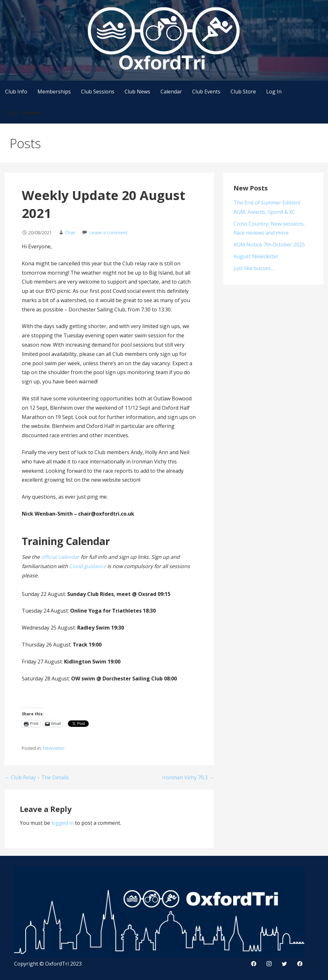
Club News (137, 92)
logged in (62, 823)
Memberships (54, 92)
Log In (274, 92)
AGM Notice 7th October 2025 (269, 245)
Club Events (206, 92)
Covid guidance (88, 566)
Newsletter (54, 748)
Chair (70, 233)
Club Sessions (98, 92)
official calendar (60, 557)
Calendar (171, 92)
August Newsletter (256, 256)
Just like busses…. (254, 268)
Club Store (243, 92)
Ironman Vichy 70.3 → (188, 777)
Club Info (16, 92)
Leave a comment (108, 233)
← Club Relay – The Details (37, 777)
